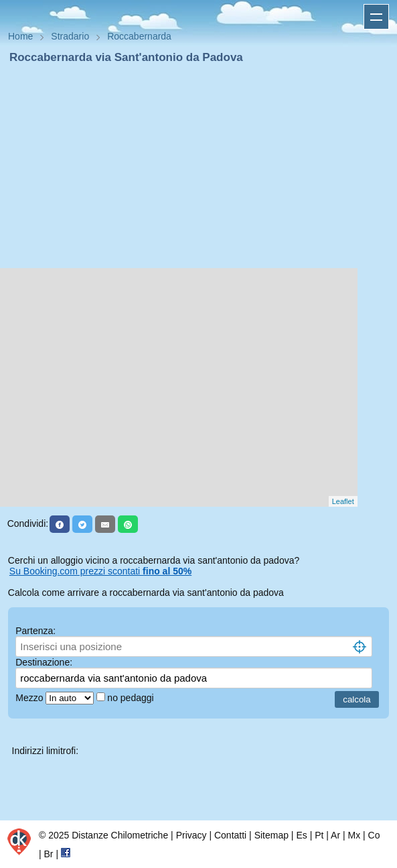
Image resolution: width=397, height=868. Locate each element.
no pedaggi (132, 698)
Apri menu (376, 17)
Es (301, 835)
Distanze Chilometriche (120, 835)
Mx (354, 835)
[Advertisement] (198, 166)
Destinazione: (44, 662)
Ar (335, 835)
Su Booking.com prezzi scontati (100, 571)
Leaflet (343, 501)
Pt (319, 835)
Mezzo (30, 698)
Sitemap (271, 835)
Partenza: (35, 631)
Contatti (230, 835)
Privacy (191, 835)
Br (49, 854)
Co (374, 835)
